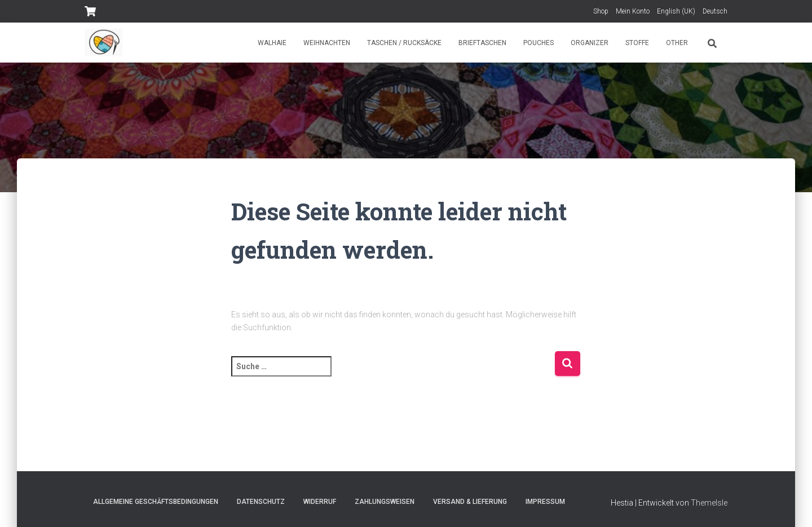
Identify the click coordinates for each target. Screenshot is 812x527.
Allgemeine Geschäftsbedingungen (156, 502)
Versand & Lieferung (470, 502)
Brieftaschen (482, 43)
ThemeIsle (709, 503)
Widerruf (320, 502)
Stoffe (637, 43)
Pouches (539, 43)
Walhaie (272, 43)
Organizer (590, 43)
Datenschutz (261, 502)
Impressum (545, 502)
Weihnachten (327, 43)
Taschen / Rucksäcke (404, 43)
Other (677, 43)
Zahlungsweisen (385, 502)
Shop (601, 11)
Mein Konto (633, 11)
